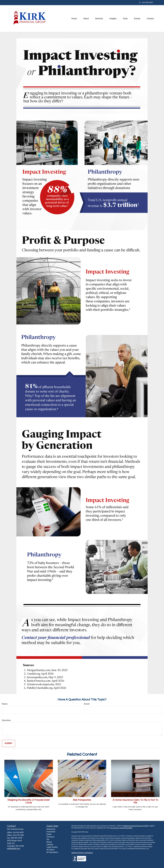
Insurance (50, 837)
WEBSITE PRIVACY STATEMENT (82, 853)
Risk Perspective (82, 800)
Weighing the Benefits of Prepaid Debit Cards (29, 801)
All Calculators (52, 852)
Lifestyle (50, 845)
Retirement (51, 829)
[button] (86, 18)
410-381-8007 (146, 2)
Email (87, 704)
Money (49, 842)
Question (6, 720)
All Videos (50, 850)
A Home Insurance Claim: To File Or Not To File (135, 801)
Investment (51, 832)
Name (5, 704)
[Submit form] (9, 743)
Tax (48, 839)
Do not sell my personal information (121, 828)
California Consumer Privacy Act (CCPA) (136, 826)
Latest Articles (52, 847)
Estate (49, 834)
